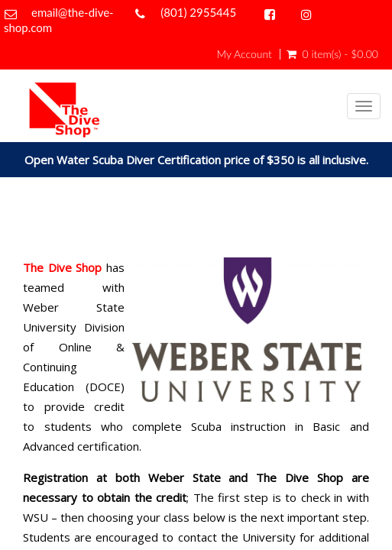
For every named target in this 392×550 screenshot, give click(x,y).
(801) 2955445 (198, 12)
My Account (244, 54)
